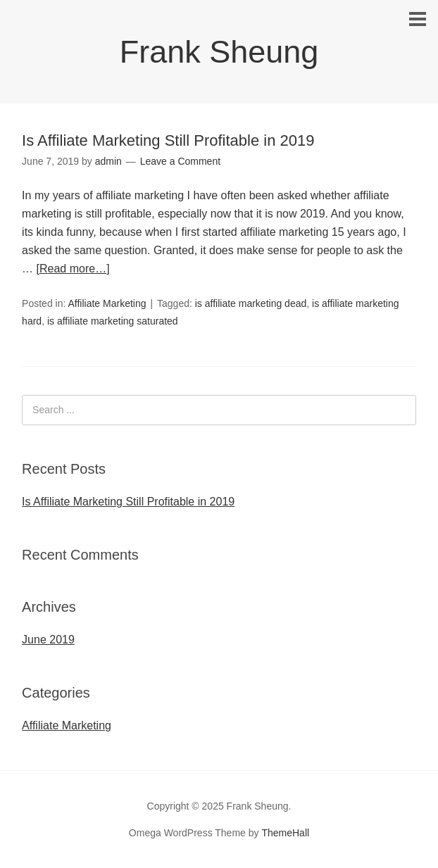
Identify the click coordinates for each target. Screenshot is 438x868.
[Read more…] (73, 269)
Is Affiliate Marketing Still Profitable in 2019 (168, 140)
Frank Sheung (219, 52)
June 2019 (48, 640)
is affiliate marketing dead (251, 303)
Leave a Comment (180, 161)
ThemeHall (285, 833)
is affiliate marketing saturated (113, 321)
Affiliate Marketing (107, 303)
